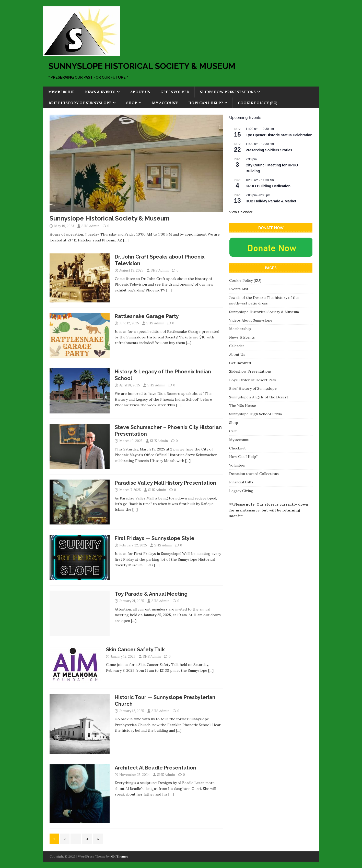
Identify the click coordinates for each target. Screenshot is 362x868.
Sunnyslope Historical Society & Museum (110, 218)
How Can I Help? (206, 103)
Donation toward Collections (254, 474)
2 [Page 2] (65, 839)
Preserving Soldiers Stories (269, 150)
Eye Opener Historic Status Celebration (279, 135)
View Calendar (241, 212)
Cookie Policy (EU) (258, 103)
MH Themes (119, 856)
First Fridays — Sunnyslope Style (155, 538)
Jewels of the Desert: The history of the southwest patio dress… (264, 300)
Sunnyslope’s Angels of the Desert (259, 397)
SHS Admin (90, 226)
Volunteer (238, 465)
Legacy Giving (241, 491)
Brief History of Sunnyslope (80, 103)
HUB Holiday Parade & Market (271, 201)
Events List (239, 289)
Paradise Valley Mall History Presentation (165, 483)
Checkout (237, 448)
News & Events (100, 92)
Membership (61, 92)
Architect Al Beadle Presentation (155, 768)
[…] (126, 240)
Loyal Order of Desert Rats (253, 380)
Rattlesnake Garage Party (147, 316)
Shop (132, 103)
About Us (140, 92)
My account (165, 103)
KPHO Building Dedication (268, 186)
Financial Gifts (241, 482)
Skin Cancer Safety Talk (135, 650)
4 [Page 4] (87, 839)
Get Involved (175, 92)
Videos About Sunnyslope (251, 320)
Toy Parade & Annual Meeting (151, 594)
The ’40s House (243, 406)
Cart (233, 431)
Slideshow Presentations (228, 92)
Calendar (237, 346)
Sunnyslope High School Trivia (255, 414)
